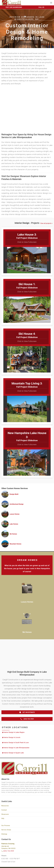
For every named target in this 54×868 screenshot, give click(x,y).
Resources (5, 806)
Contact (4, 810)
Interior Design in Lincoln (11, 737)
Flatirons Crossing (8, 844)
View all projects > (46, 223)
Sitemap (4, 834)
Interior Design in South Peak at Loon (15, 743)
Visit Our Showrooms (14, 7)
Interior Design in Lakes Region (13, 732)
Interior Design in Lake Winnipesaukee (16, 748)
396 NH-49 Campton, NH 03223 (8, 847)
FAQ (3, 819)
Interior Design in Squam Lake (13, 753)
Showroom (5, 814)
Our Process (6, 826)
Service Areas (6, 830)
